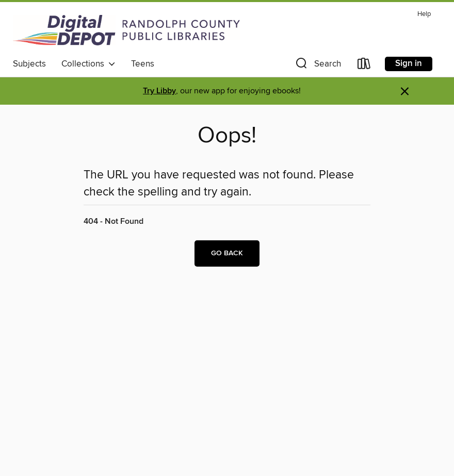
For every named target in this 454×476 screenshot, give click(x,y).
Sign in (409, 63)
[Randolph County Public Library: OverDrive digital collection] (126, 30)
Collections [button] (88, 64)
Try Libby (159, 91)
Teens (143, 64)
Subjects (29, 64)
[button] (317, 66)
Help (424, 14)
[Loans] (364, 66)
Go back (227, 253)
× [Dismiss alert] (405, 92)
